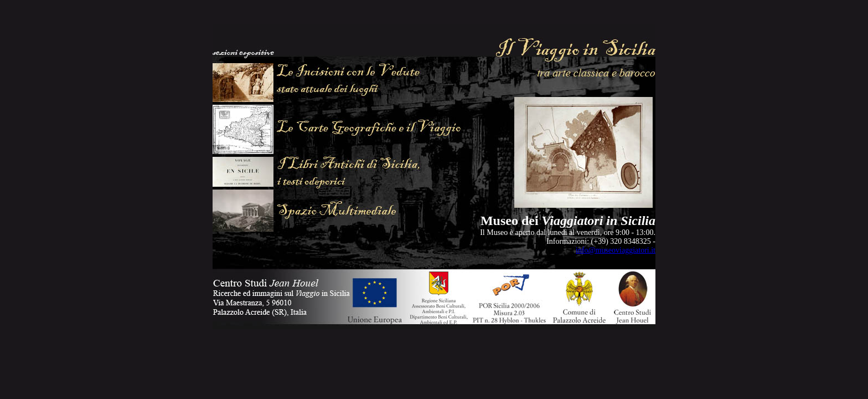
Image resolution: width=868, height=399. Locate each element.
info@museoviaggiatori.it (616, 250)
